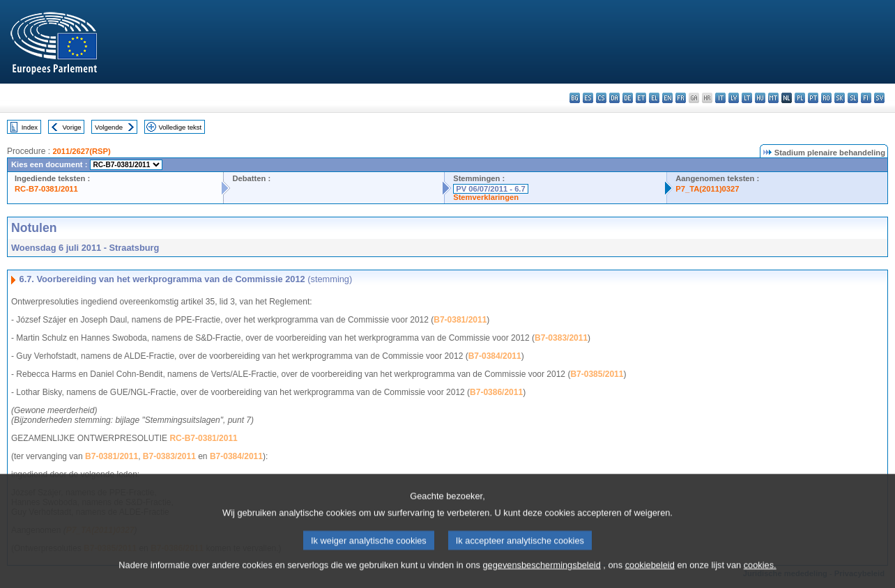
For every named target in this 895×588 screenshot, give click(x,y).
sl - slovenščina (853, 98)
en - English (667, 98)
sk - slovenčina (840, 98)
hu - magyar (760, 98)
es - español (588, 98)
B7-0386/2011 (496, 392)
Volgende (109, 127)
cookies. (760, 576)
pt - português (813, 98)
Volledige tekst (180, 127)
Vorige (72, 127)
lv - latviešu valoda (734, 98)
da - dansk (614, 98)
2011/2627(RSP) (81, 151)
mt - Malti (773, 98)
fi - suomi (866, 98)
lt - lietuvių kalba (747, 98)
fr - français (681, 98)
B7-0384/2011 (495, 356)
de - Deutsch (628, 98)
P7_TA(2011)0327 (707, 189)
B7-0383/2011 (561, 338)
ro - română (826, 98)
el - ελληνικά (654, 98)
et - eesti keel (641, 98)
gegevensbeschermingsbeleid (541, 576)
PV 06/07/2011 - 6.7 (491, 189)
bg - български (575, 98)
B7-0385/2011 (597, 374)
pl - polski (800, 98)
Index (30, 127)
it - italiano (720, 98)
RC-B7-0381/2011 (46, 189)
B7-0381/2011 (460, 320)
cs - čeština (601, 98)
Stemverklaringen (486, 197)
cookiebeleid (650, 576)
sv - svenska (879, 98)
